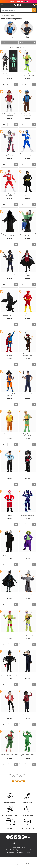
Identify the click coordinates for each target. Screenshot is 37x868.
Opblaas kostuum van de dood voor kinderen (28, 235)
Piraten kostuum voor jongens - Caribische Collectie (28, 355)
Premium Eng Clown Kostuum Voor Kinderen (9, 155)
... (1, 16)
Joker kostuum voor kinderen (28, 554)
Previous (1, 29)
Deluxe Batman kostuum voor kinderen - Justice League (9, 595)
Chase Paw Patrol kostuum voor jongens (28, 115)
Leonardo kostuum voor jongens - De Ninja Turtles (28, 75)
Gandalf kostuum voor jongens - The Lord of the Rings (28, 595)
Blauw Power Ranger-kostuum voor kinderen (28, 155)
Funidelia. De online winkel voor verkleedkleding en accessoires (18, 5)
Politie (27, 37)
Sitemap (27, 853)
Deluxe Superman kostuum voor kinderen (9, 355)
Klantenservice (18, 843)
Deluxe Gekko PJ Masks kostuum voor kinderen (28, 755)
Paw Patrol (10, 37)
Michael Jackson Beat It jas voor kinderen (9, 715)
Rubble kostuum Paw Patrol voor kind (9, 435)
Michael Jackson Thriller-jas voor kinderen (28, 715)
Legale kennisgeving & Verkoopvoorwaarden (19, 850)
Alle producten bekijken (18, 781)
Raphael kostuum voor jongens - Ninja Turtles (9, 635)
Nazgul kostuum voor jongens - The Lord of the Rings (9, 235)
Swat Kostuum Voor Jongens (9, 274)
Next (36, 29)
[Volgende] (27, 776)
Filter (4, 42)
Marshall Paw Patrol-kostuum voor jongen (9, 115)
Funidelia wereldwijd (19, 847)
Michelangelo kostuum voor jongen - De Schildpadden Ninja (28, 435)
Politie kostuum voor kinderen (28, 394)
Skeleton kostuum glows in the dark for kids (9, 75)
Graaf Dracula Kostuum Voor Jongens (28, 275)
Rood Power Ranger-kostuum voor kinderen (9, 195)
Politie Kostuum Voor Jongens (9, 474)
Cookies (21, 853)
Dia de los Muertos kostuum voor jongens (28, 475)
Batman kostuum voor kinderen (28, 195)
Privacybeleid (12, 853)
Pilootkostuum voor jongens (28, 674)
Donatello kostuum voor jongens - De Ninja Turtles (28, 635)
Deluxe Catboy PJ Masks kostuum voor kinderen (28, 515)
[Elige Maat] (5, 85)
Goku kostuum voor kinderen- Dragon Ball (9, 395)
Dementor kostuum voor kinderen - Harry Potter (9, 315)
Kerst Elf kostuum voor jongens (9, 754)
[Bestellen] (16, 84)
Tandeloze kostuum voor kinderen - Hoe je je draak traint (9, 675)
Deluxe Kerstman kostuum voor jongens (9, 515)
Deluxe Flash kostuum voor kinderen (28, 315)
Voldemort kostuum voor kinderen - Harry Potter (9, 555)
